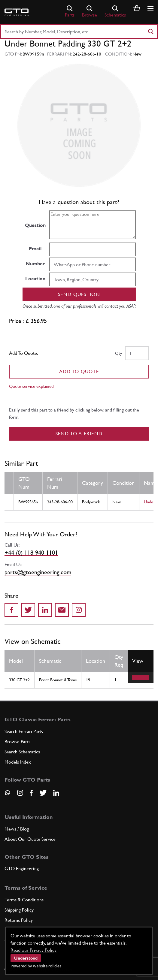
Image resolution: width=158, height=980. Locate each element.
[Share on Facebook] (11, 610)
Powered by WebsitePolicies (36, 966)
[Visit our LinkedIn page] (56, 793)
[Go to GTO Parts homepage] (17, 12)
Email (35, 249)
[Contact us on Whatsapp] (8, 795)
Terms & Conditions (24, 900)
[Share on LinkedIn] (45, 610)
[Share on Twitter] (28, 610)
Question (35, 225)
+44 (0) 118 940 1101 (31, 553)
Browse (90, 12)
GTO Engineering (22, 868)
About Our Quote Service (30, 839)
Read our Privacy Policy (33, 950)
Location (35, 279)
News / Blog (17, 829)
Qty (118, 353)
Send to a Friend (79, 434)
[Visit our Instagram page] (20, 793)
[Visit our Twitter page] (43, 793)
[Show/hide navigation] (150, 8)
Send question (79, 294)
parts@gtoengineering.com (38, 572)
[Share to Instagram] (79, 610)
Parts (70, 12)
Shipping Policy (19, 910)
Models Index (18, 762)
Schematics (115, 12)
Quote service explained (31, 386)
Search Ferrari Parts (24, 731)
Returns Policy (19, 920)
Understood (26, 958)
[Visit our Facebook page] (31, 793)
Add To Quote (79, 371)
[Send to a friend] (62, 610)
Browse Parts (17, 742)
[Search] (150, 32)
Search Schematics (22, 752)
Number (35, 264)
